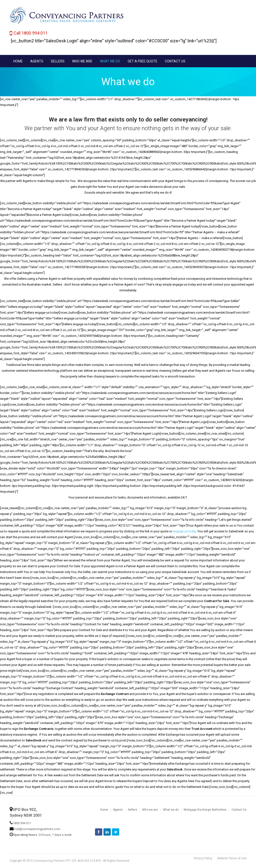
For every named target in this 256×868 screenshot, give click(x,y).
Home (104, 810)
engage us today (184, 531)
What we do (171, 810)
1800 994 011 (22, 823)
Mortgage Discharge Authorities (205, 810)
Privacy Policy (203, 858)
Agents (118, 810)
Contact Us (239, 810)
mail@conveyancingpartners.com (37, 829)
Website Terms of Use (232, 858)
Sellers (132, 810)
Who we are (150, 810)
